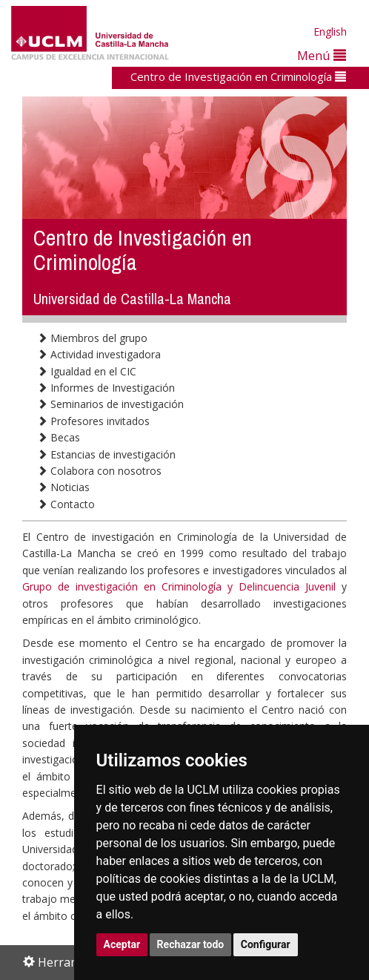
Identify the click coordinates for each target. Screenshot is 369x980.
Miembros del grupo (92, 338)
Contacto (66, 504)
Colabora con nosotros (99, 471)
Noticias (63, 487)
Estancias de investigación (106, 454)
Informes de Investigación (106, 388)
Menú (322, 55)
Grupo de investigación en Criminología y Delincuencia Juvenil (179, 586)
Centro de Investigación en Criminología (238, 76)
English (330, 32)
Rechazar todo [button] (191, 944)
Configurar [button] (266, 944)
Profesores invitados (93, 421)
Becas (59, 437)
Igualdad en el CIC (87, 371)
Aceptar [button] (122, 944)
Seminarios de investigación (110, 404)
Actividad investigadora (99, 354)
